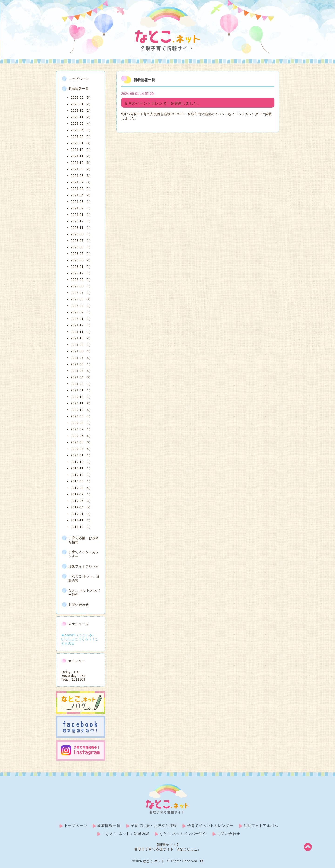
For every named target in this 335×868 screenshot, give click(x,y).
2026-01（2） (81, 104)
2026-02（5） (81, 98)
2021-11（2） (81, 332)
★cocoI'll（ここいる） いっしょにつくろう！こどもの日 (80, 639)
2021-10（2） (81, 338)
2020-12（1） (81, 397)
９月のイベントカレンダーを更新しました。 (163, 103)
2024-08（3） (81, 176)
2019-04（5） (81, 507)
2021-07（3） (81, 358)
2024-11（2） (81, 156)
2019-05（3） (81, 501)
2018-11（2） (81, 520)
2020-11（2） (81, 403)
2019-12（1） (81, 462)
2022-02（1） (81, 312)
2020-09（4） (81, 416)
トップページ (79, 79)
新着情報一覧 (79, 89)
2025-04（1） (81, 130)
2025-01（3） (81, 143)
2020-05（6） (81, 442)
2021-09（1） (81, 345)
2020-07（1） (81, 429)
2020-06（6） (81, 436)
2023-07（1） (81, 241)
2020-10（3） (81, 410)
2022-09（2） (81, 280)
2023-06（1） (81, 247)
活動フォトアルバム (84, 566)
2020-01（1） (81, 455)
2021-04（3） (81, 377)
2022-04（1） (81, 306)
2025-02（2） (81, 137)
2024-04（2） (81, 195)
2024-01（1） (81, 215)
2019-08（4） (81, 488)
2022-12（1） (81, 273)
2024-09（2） (81, 169)
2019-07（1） (81, 494)
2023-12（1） (81, 221)
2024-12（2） (81, 150)
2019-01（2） (81, 514)
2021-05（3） (81, 371)
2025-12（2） (81, 111)
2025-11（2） (81, 117)
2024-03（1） (81, 202)
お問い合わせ (79, 605)
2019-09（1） (81, 481)
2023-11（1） (81, 228)
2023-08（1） (81, 234)
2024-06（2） (81, 189)
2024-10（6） (81, 163)
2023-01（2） (81, 267)
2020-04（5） (81, 449)
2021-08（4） (81, 351)
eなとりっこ (187, 849)
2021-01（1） (81, 390)
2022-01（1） (81, 319)
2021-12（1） (81, 325)
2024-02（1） (81, 208)
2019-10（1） (81, 475)
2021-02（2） (81, 384)
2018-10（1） (81, 527)
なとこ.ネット (154, 861)
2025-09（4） (81, 124)
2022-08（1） (81, 286)
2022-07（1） (81, 293)
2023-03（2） (81, 260)
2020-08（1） (81, 423)
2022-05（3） (81, 299)
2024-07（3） (81, 182)
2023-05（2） (81, 254)
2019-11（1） (81, 468)
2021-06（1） (81, 364)
